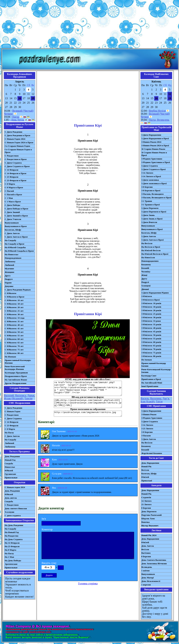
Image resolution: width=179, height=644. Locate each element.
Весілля (145, 470)
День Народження (150, 463)
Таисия (28, 398)
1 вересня (146, 585)
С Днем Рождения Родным (18, 290)
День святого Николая (16, 508)
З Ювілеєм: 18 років (151, 307)
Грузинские (10, 474)
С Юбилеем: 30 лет (14, 314)
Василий (9, 395)
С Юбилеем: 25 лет (14, 311)
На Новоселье (11, 254)
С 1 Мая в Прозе (13, 202)
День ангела (11, 498)
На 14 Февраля (12, 543)
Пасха (16, 117)
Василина (156, 398)
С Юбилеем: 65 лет (14, 343)
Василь (145, 398)
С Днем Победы (12, 205)
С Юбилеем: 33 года (15, 318)
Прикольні (147, 481)
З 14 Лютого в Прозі (151, 176)
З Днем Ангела (149, 236)
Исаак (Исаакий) (13, 398)
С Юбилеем (10, 293)
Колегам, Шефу (149, 233)
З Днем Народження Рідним (155, 293)
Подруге (9, 279)
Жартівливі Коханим (152, 453)
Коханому (146, 264)
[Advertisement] (89, 25)
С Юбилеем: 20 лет (14, 307)
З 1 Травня (147, 201)
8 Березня (146, 508)
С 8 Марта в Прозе (14, 187)
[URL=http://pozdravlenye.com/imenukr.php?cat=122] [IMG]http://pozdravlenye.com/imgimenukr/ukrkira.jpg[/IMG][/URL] (88, 403)
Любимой (9, 265)
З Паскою (146, 436)
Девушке (9, 286)
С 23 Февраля (11, 177)
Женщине (9, 272)
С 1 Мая (9, 198)
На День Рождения (14, 525)
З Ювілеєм (147, 296)
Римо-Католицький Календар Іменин (156, 371)
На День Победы (13, 560)
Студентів (146, 497)
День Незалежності (151, 581)
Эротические (11, 564)
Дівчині (145, 289)
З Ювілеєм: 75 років (151, 353)
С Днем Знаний (12, 212)
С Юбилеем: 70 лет (14, 346)
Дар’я (166, 398)
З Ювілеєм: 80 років (151, 356)
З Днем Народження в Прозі (155, 138)
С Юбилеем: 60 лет (14, 339)
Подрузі (145, 282)
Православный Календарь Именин (18, 362)
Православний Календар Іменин (154, 365)
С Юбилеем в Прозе (14, 297)
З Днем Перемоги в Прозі (154, 212)
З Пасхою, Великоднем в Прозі (156, 198)
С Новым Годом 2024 (15, 139)
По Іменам (146, 360)
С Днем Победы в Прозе (17, 209)
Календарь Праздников (16, 373)
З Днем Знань (148, 215)
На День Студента (14, 539)
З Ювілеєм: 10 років (151, 303)
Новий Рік (146, 466)
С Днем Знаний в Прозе (16, 216)
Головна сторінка (88, 583)
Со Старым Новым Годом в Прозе (18, 151)
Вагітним (146, 553)
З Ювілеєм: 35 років (151, 324)
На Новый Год (12, 532)
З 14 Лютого (147, 173)
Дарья (31, 395)
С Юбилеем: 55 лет (14, 336)
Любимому (10, 261)
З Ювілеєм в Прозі (150, 300)
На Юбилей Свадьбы (15, 247)
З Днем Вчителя (149, 222)
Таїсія (159, 401)
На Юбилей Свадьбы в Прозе (19, 251)
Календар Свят (149, 376)
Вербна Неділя (157, 111)
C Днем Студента (13, 418)
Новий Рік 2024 (149, 535)
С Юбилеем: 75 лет (14, 350)
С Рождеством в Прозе (16, 159)
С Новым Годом (12, 411)
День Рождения (12, 456)
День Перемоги (149, 511)
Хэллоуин (9, 512)
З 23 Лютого (147, 429)
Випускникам (148, 226)
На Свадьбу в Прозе (14, 244)
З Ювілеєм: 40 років (151, 328)
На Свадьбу (10, 240)
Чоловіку (146, 272)
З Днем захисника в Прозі (154, 183)
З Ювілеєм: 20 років (151, 310)
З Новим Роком (149, 414)
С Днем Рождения (13, 132)
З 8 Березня (147, 187)
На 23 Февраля (12, 546)
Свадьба (9, 463)
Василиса (21, 395)
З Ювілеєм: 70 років (151, 349)
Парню (8, 283)
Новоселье (10, 467)
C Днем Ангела (12, 436)
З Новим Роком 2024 (151, 142)
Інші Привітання (150, 386)
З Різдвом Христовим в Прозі (156, 162)
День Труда (17, 120)
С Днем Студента (13, 163)
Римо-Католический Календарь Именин (15, 368)
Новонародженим (150, 261)
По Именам (10, 357)
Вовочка (145, 522)
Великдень (147, 567)
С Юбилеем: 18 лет (14, 304)
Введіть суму (49, 563)
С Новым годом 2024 (15, 487)
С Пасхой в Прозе (13, 194)
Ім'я (44, 519)
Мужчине (9, 269)
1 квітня (145, 571)
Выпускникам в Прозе (16, 226)
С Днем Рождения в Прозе (18, 135)
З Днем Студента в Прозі (153, 169)
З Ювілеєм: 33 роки (151, 321)
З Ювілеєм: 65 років (151, 346)
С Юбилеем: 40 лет (14, 325)
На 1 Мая (9, 557)
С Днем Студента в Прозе (17, 166)
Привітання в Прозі (151, 379)
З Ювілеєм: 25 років (151, 314)
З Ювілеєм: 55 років (151, 339)
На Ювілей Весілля (151, 250)
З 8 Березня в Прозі (151, 190)
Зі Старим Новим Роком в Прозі (154, 154)
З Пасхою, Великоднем (152, 194)
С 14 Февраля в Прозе (16, 173)
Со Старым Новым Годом (17, 146)
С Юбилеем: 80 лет (14, 353)
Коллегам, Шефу (13, 230)
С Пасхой (9, 191)
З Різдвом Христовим (152, 159)
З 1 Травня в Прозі (151, 205)
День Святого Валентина (154, 560)
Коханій (145, 268)
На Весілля (147, 243)
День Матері (147, 578)
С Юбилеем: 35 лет (14, 321)
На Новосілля (148, 257)
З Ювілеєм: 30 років (151, 317)
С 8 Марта (10, 184)
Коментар (47, 529)
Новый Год (10, 460)
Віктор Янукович (150, 526)
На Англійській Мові (152, 383)
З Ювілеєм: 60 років (151, 342)
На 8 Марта (10, 550)
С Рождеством (12, 156)
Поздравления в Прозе (16, 376)
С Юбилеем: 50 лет (14, 332)
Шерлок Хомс (148, 519)
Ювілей (145, 477)
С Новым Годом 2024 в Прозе (19, 142)
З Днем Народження (151, 135)
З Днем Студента (150, 166)
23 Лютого (146, 504)
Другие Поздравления (16, 383)
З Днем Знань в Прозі (152, 219)
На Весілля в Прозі (151, 247)
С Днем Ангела (12, 233)
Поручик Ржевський (151, 515)
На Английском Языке (16, 380)
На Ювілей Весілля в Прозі (155, 254)
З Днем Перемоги (150, 208)
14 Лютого (146, 501)
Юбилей (9, 470)
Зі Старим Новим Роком (153, 149)
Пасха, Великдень (159, 120)
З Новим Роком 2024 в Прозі (155, 145)
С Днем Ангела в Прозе (16, 237)
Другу (8, 276)
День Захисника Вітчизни (154, 563)
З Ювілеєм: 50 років (151, 335)
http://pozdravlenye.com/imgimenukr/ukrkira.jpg (88, 414)
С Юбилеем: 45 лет (14, 328)
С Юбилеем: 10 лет (14, 300)
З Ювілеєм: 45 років (151, 331)
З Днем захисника (150, 180)
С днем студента (13, 515)
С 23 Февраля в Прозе (16, 180)
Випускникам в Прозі (152, 229)
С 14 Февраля (11, 170)
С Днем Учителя (13, 219)
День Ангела (148, 546)
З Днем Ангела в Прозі (152, 240)
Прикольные (11, 478)
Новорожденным (13, 258)
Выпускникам (12, 223)
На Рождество (11, 536)
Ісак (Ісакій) (148, 401)
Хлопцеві (146, 286)
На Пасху (9, 433)
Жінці (144, 275)
